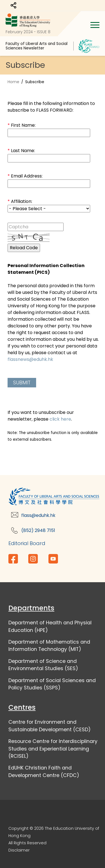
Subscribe (35, 82)
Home (13, 82)
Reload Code (24, 248)
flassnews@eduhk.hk (30, 359)
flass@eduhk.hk (38, 515)
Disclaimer (19, 850)
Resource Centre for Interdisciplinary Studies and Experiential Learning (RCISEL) (53, 749)
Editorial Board (27, 543)
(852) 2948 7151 (38, 530)
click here (60, 419)
